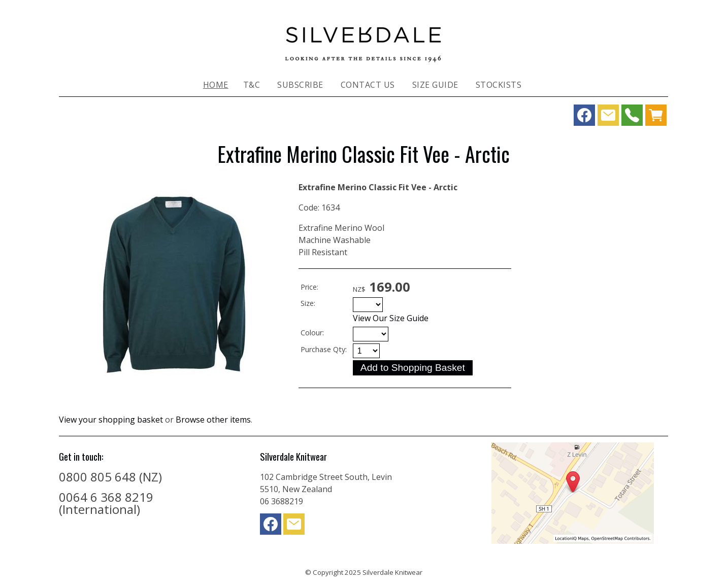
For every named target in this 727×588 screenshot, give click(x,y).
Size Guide (435, 85)
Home (216, 85)
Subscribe (300, 85)
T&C (252, 85)
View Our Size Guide (391, 318)
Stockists (499, 85)
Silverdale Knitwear (392, 572)
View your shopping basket (111, 420)
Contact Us (368, 85)
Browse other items (213, 420)
